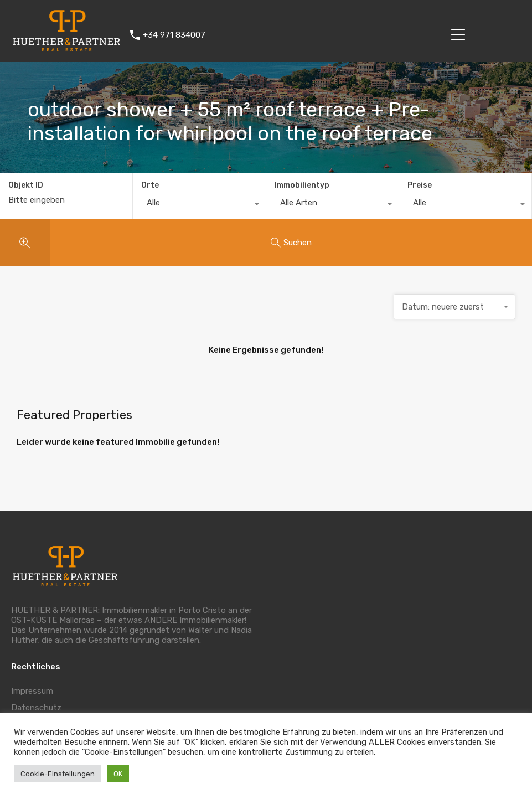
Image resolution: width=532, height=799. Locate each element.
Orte (150, 185)
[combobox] (199, 205)
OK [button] (118, 774)
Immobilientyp (302, 185)
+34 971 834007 (174, 35)
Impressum (32, 691)
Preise (420, 185)
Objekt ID (26, 185)
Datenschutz (36, 708)
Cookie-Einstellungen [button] (58, 774)
